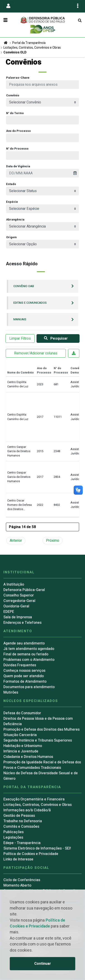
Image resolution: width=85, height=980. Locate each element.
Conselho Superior (19, 595)
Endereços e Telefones (22, 623)
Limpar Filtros (20, 338)
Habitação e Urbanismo (23, 746)
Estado (11, 184)
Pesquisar (55, 338)
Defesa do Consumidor (22, 713)
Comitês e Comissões (21, 827)
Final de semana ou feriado (26, 654)
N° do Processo (17, 149)
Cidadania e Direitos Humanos (28, 757)
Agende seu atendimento (24, 643)
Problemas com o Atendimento (29, 660)
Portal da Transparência (29, 43)
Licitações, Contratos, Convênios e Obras (32, 48)
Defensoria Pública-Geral (24, 590)
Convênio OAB (24, 286)
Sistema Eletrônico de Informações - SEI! (37, 848)
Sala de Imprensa (18, 617)
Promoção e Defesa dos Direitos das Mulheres (41, 729)
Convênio (13, 95)
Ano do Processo (18, 131)
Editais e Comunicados (30, 303)
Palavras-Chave (18, 78)
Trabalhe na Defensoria (23, 821)
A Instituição (14, 584)
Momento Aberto (17, 885)
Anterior (16, 541)
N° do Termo (15, 113)
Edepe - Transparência (22, 843)
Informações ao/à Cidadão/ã (27, 810)
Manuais (20, 319)
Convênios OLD (15, 52)
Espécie (12, 202)
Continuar (43, 964)
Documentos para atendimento (29, 687)
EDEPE (9, 612)
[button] (42, 527)
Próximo (53, 541)
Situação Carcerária (20, 735)
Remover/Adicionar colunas (36, 353)
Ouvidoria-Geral (16, 606)
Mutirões (11, 692)
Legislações (13, 837)
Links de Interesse (18, 859)
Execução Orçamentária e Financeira (34, 799)
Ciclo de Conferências (22, 880)
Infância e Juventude (21, 751)
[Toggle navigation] (8, 6)
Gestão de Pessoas (19, 816)
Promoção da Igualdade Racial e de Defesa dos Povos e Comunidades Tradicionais (42, 765)
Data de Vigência (18, 166)
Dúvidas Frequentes (20, 665)
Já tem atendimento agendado (29, 649)
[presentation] (42, 173)
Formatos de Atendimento (25, 682)
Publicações (13, 832)
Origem (11, 237)
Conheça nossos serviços (24, 671)
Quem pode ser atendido (24, 676)
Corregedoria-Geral (19, 601)
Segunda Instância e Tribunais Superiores (38, 740)
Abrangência (15, 220)
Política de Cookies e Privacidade (37, 923)
